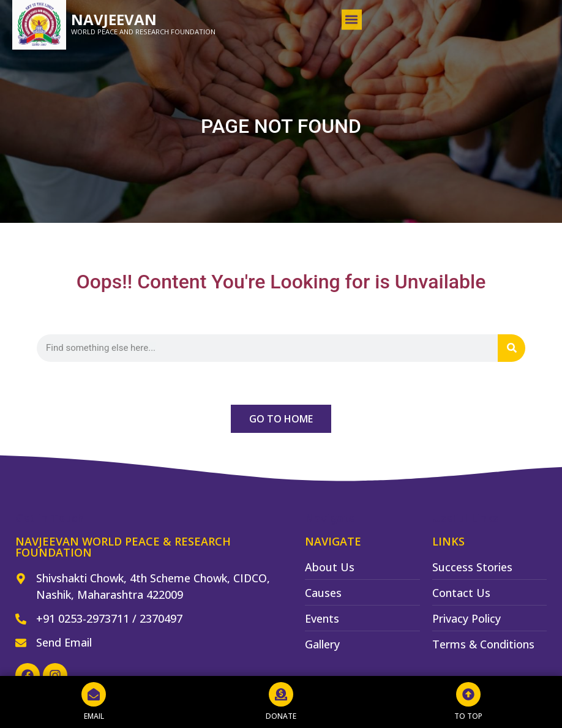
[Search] (511, 348)
